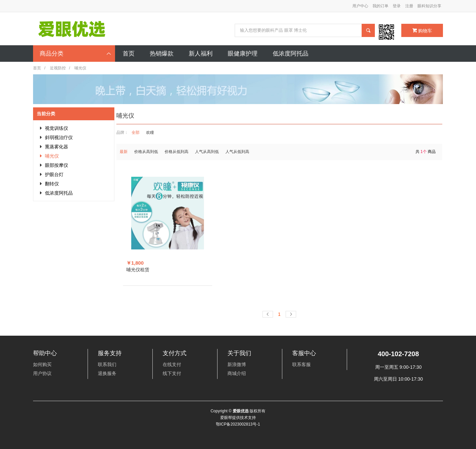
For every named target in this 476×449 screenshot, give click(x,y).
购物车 (422, 31)
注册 (409, 6)
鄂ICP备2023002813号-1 (238, 424)
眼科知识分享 (429, 6)
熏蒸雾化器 (57, 147)
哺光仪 (52, 156)
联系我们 (107, 364)
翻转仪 (52, 184)
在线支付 (172, 364)
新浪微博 (237, 364)
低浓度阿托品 (59, 193)
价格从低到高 (177, 152)
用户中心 (360, 6)
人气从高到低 (207, 152)
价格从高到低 (146, 152)
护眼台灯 (54, 174)
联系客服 (301, 364)
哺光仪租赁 (138, 270)
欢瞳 (150, 132)
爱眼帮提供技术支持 (238, 418)
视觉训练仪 (57, 128)
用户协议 (42, 373)
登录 (397, 6)
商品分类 (76, 54)
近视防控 (58, 68)
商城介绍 (237, 373)
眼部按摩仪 (57, 165)
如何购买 (42, 364)
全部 (136, 132)
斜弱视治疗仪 (59, 137)
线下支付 (172, 373)
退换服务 (107, 373)
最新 (124, 152)
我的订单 (380, 6)
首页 (37, 68)
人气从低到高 (237, 152)
